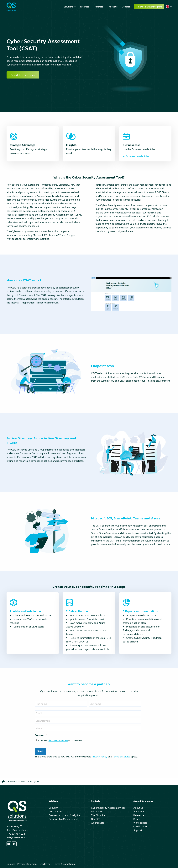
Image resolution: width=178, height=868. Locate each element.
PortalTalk (97, 811)
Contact (126, 7)
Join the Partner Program (149, 7)
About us (113, 7)
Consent (41, 735)
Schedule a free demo (23, 75)
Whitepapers (140, 823)
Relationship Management (63, 819)
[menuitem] (69, 7)
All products (98, 823)
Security (53, 808)
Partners (100, 7)
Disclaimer (45, 864)
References (139, 815)
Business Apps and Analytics (64, 815)
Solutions (70, 7)
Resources (85, 7)
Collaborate (55, 811)
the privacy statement (58, 740)
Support (138, 830)
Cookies (11, 864)
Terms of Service (121, 757)
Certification (140, 826)
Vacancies (139, 811)
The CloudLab (99, 815)
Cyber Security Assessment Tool (109, 808)
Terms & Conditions (64, 864)
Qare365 (96, 819)
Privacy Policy (99, 757)
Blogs (136, 819)
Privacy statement (27, 864)
